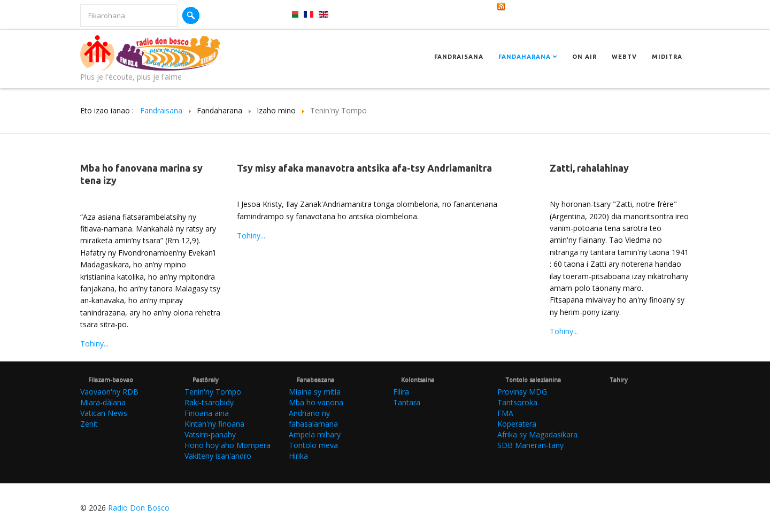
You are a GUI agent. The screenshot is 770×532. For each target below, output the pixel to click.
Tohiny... (94, 344)
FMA (505, 413)
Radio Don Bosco (139, 508)
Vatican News (104, 413)
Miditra (667, 57)
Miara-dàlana (103, 402)
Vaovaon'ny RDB (109, 392)
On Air (584, 57)
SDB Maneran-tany (530, 445)
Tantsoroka (517, 402)
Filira (401, 392)
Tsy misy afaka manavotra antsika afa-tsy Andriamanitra (364, 168)
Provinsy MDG (522, 392)
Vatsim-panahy (210, 434)
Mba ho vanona (316, 402)
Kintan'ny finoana (214, 424)
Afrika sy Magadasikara (537, 434)
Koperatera (517, 424)
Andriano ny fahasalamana (313, 418)
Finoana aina (207, 413)
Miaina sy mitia (315, 392)
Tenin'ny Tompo (213, 392)
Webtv (624, 57)
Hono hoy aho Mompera (228, 445)
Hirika (298, 456)
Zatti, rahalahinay (589, 168)
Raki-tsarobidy (209, 402)
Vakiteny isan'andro (218, 456)
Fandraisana (459, 57)
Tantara (407, 402)
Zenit (89, 424)
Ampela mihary (315, 434)
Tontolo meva (313, 445)
